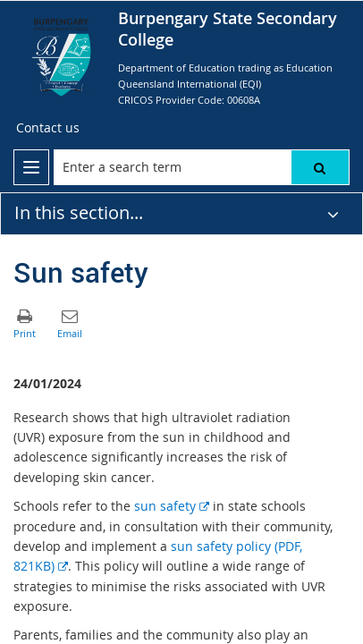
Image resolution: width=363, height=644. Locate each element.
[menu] (31, 167)
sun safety (172, 506)
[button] (320, 167)
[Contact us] (48, 128)
